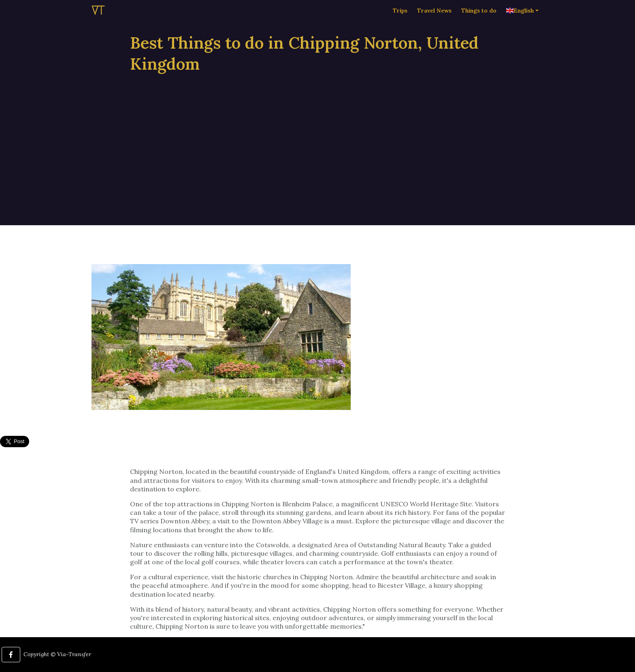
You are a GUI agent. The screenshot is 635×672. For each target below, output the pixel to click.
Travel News (434, 18)
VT (98, 18)
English (520, 18)
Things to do (479, 18)
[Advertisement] (317, 139)
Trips (400, 18)
